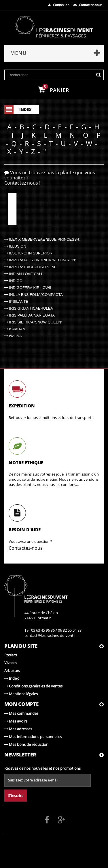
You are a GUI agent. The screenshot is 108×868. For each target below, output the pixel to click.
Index (12, 678)
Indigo (13, 281)
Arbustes (12, 670)
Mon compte (21, 704)
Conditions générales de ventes (33, 686)
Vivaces (11, 663)
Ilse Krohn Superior (28, 253)
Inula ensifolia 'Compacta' (34, 295)
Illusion (15, 246)
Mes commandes (21, 713)
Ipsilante (16, 301)
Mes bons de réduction (26, 744)
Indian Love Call (24, 274)
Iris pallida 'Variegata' (30, 315)
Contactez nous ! (22, 183)
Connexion (59, 5)
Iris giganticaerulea (29, 308)
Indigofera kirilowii (28, 288)
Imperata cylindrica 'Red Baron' (40, 260)
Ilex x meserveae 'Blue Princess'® (42, 239)
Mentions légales (21, 694)
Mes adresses (18, 729)
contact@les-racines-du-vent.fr (51, 635)
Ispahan (15, 329)
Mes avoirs (16, 721)
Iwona (13, 336)
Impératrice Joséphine (31, 267)
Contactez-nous (88, 5)
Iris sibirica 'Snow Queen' (33, 322)
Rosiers (11, 655)
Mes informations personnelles (33, 737)
